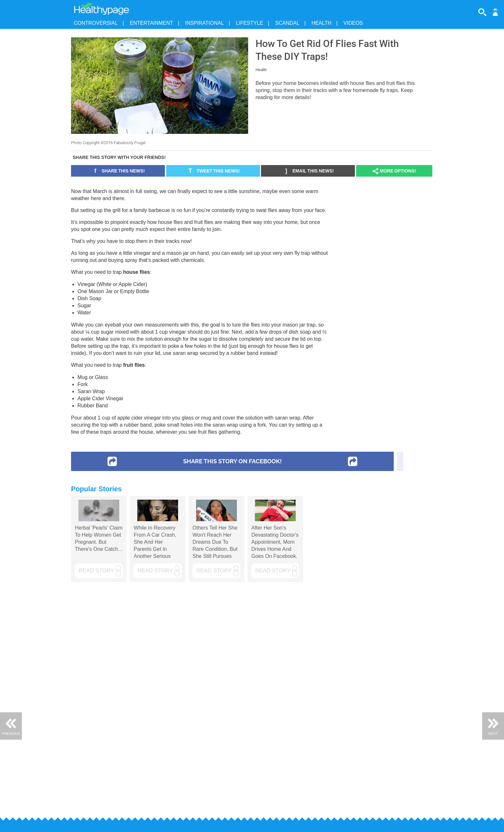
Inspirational (205, 23)
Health (321, 23)
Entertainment (152, 23)
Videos (353, 23)
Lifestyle (249, 23)
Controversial (96, 23)
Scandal (287, 23)
